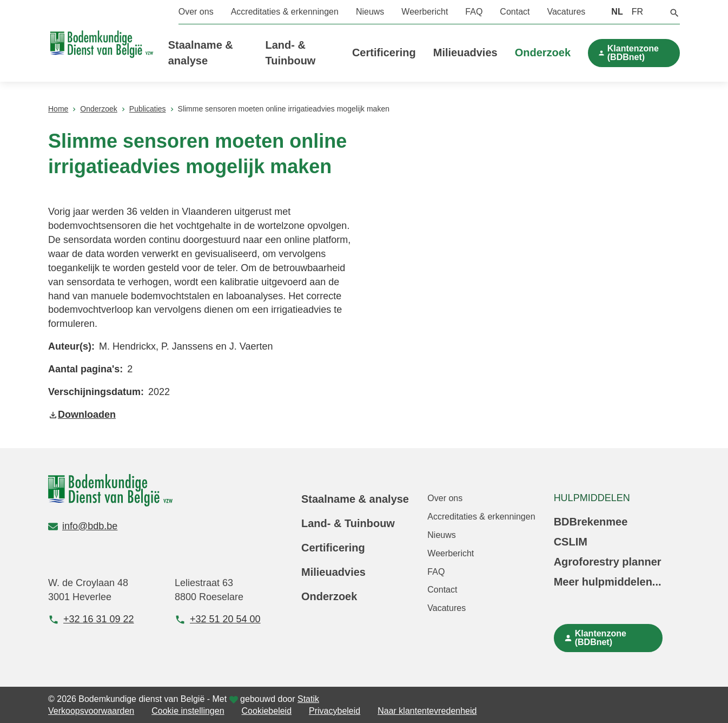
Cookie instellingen (188, 711)
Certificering (384, 52)
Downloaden (82, 415)
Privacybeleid (335, 711)
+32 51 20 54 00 (218, 619)
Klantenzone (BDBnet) (633, 53)
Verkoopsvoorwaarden (91, 711)
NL (617, 12)
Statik (308, 699)
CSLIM (571, 542)
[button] (674, 12)
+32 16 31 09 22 (91, 619)
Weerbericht (425, 12)
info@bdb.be (83, 526)
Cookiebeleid (267, 711)
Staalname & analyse (355, 499)
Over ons (196, 12)
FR (637, 12)
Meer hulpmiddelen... (608, 582)
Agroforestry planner (608, 562)
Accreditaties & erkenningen (285, 12)
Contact (515, 12)
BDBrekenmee (591, 522)
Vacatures (566, 12)
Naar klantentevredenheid (427, 711)
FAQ (474, 12)
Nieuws (370, 12)
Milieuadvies (465, 52)
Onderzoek (543, 52)
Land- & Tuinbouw (348, 523)
